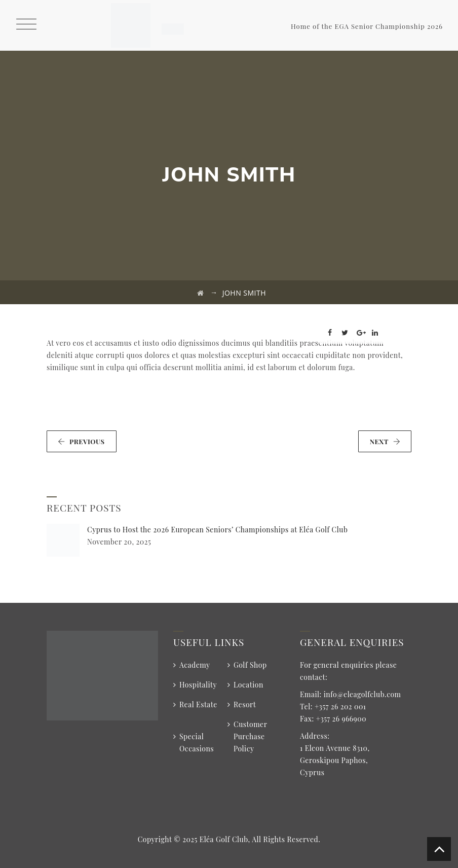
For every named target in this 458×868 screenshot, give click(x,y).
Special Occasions (197, 743)
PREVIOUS (81, 441)
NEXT (385, 441)
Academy (195, 665)
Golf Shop (250, 665)
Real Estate (198, 704)
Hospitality (198, 685)
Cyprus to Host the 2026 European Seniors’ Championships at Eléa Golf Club (217, 530)
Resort (245, 704)
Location (249, 685)
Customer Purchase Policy (250, 736)
